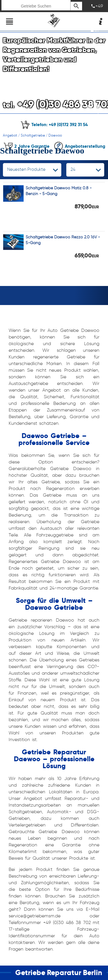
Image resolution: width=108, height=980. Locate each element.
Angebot (10, 135)
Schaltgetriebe (33, 135)
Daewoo (55, 135)
